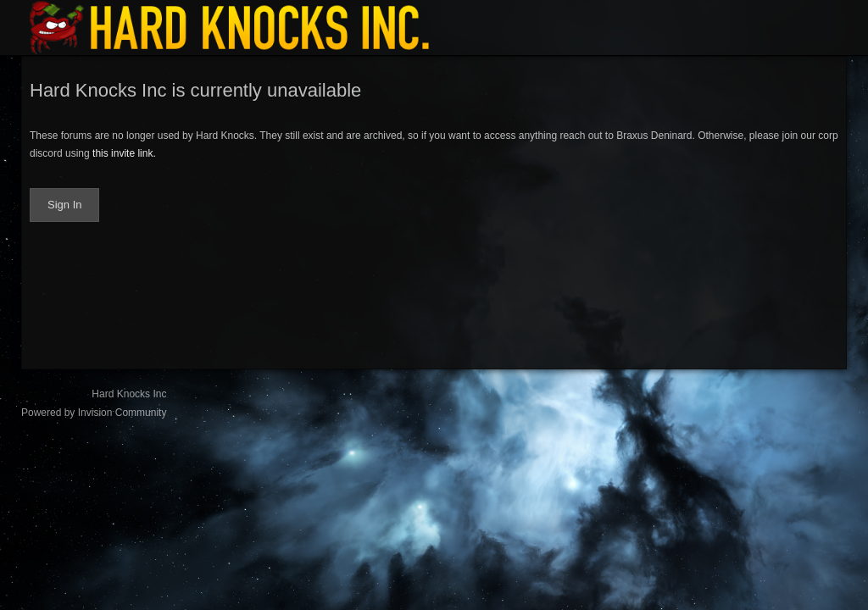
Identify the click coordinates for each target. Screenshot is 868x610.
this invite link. (124, 153)
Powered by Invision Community (94, 413)
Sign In (64, 205)
